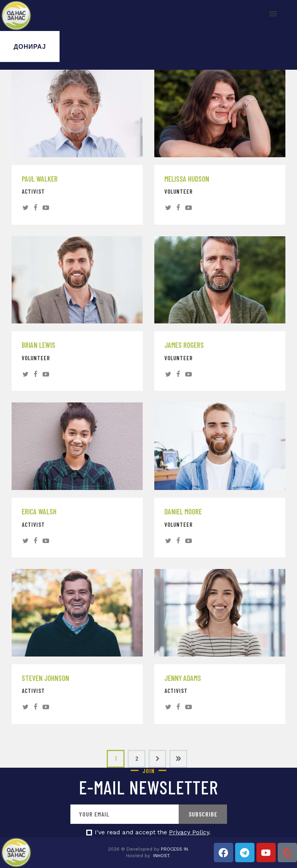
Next (157, 759)
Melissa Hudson (187, 179)
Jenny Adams (183, 678)
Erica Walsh (39, 512)
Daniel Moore (183, 512)
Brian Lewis (38, 345)
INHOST (161, 856)
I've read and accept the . (153, 832)
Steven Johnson (45, 678)
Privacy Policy (189, 832)
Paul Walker (40, 179)
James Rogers (184, 345)
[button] (273, 14)
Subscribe (203, 814)
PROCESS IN (174, 849)
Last (178, 759)
